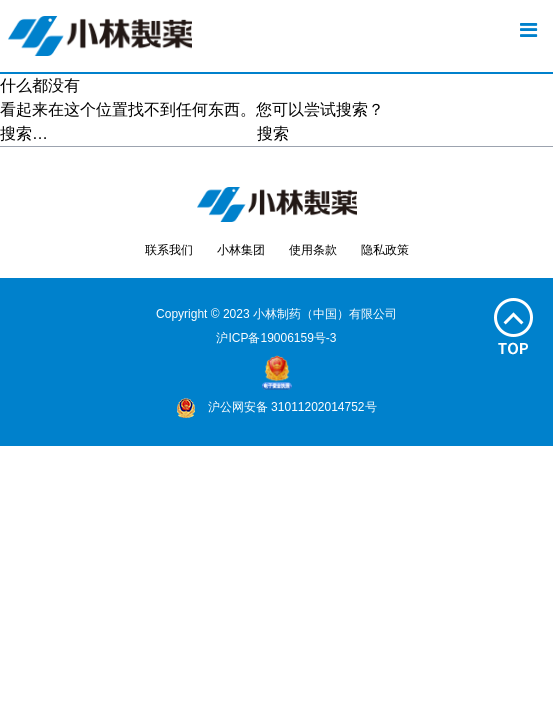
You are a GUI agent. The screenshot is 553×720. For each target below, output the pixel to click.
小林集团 (241, 250)
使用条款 (313, 250)
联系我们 (169, 250)
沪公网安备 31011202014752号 (276, 407)
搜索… (24, 133)
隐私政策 (385, 250)
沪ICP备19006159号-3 (276, 338)
